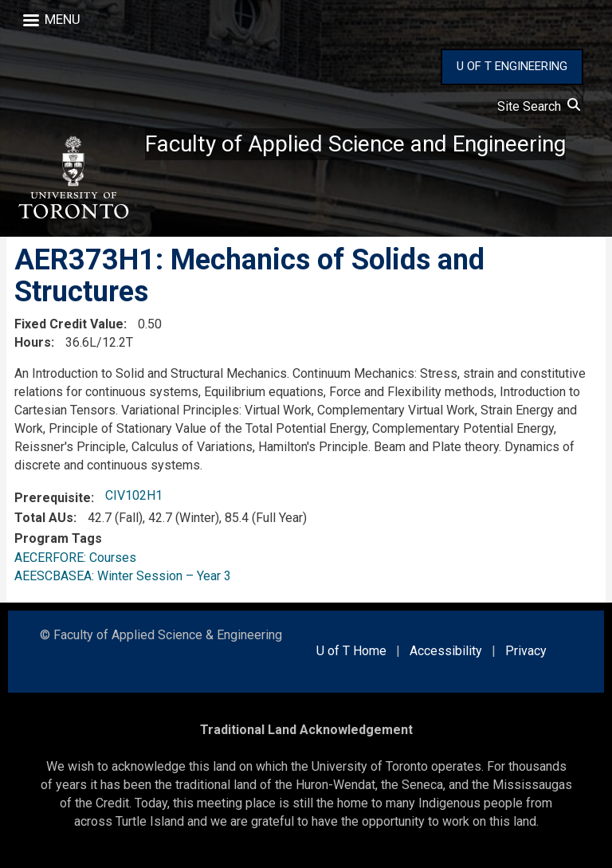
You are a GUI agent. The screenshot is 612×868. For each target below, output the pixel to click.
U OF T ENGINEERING (512, 66)
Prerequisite (53, 499)
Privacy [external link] (526, 652)
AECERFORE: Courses (75, 558)
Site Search (539, 106)
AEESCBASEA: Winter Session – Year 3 (123, 576)
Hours (33, 343)
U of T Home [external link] (351, 652)
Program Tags (58, 538)
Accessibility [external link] (446, 652)
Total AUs (44, 518)
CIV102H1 (134, 496)
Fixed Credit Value (69, 325)
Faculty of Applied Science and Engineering (355, 144)
